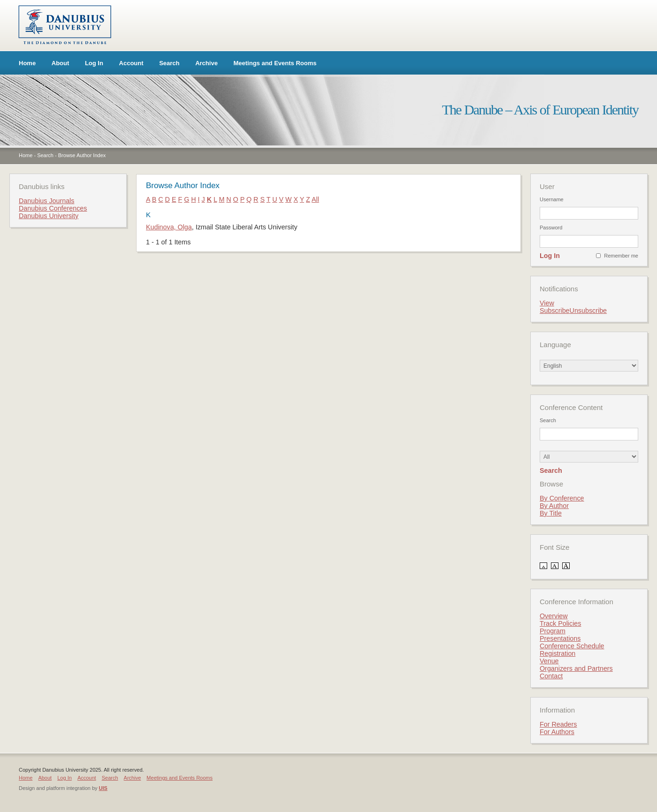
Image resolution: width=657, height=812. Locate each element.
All (315, 199)
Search (169, 63)
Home (27, 63)
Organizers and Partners (576, 668)
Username (552, 199)
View (547, 303)
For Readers (558, 724)
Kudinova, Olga (169, 227)
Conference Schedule (572, 646)
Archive (206, 63)
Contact (551, 676)
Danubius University (49, 216)
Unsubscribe (588, 311)
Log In (94, 63)
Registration (558, 653)
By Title (551, 513)
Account (131, 63)
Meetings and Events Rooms (275, 63)
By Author (554, 506)
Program (553, 631)
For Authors (557, 732)
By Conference (562, 498)
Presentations (560, 638)
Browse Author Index (82, 155)
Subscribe (555, 311)
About (61, 63)
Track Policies (560, 623)
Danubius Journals (46, 201)
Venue (549, 661)
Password (551, 228)
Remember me (621, 256)
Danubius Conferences (53, 208)
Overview (554, 616)
